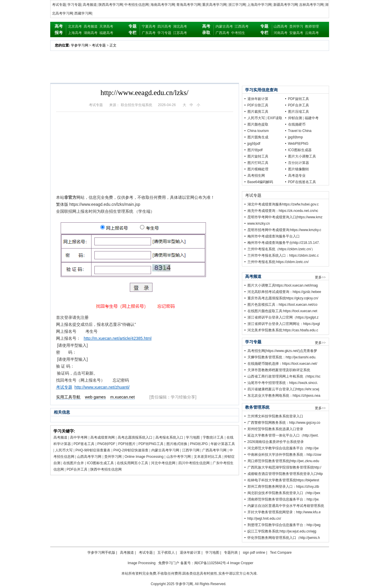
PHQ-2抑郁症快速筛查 (131, 450)
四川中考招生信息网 (194, 463)
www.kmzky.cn (259, 224)
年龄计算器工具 (223, 444)
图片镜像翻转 (299, 169)
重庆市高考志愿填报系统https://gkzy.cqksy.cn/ (283, 298)
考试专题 (59, 5)
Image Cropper (242, 563)
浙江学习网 (237, 5)
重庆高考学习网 (214, 5)
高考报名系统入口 (169, 437)
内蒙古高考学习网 (165, 450)
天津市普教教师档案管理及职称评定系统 (279, 370)
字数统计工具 (213, 437)
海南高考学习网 (163, 5)
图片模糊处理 (258, 169)
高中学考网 (79, 437)
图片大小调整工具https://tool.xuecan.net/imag (283, 285)
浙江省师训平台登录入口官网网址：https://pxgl (284, 324)
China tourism (258, 131)
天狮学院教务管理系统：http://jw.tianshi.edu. (282, 357)
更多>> (320, 277)
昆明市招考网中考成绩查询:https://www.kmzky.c (284, 230)
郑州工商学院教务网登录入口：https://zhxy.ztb (283, 487)
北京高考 (75, 26)
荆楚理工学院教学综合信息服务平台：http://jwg (284, 525)
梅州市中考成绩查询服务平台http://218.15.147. (284, 243)
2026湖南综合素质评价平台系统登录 (276, 442)
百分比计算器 (299, 163)
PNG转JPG (199, 444)
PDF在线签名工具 (302, 182)
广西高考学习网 (214, 450)
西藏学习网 (83, 13)
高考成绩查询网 (103, 437)
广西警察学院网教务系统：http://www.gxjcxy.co (284, 423)
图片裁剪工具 (258, 112)
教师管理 (312, 26)
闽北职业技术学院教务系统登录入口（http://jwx (284, 493)
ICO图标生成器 (300, 150)
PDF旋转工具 (299, 99)
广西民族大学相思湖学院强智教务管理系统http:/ (284, 467)
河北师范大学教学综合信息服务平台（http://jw (283, 448)
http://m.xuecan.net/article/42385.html (117, 338)
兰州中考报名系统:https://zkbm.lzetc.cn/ (278, 262)
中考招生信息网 (136, 5)
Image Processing (141, 563)
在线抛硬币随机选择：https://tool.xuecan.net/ (282, 364)
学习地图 (193, 437)
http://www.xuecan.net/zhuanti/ (102, 387)
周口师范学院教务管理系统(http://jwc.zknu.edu (283, 461)
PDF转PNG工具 (151, 444)
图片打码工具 (258, 163)
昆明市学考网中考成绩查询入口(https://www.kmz (285, 217)
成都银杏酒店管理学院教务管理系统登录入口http (285, 474)
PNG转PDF (106, 444)
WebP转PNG (298, 144)
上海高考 (75, 33)
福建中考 (312, 118)
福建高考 (106, 33)
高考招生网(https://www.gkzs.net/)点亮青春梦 (282, 351)
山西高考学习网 (89, 457)
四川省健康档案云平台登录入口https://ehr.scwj (283, 389)
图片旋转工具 (258, 156)
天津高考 (106, 26)
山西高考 (281, 26)
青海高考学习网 (188, 5)
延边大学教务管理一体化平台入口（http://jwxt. (283, 435)
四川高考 (164, 26)
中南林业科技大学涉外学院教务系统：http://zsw (284, 455)
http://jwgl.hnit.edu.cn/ (264, 519)
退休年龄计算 (258, 99)
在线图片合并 (73, 463)
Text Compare (281, 553)
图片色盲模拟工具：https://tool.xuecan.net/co (282, 305)
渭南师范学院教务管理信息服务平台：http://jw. (283, 499)
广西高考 (222, 33)
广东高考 (149, 33)
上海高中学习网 (259, 5)
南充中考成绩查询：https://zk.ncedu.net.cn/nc (283, 211)
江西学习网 (191, 450)
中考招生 (238, 33)
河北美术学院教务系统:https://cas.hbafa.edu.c (283, 330)
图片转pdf (255, 150)
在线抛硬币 (297, 124)
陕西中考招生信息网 (106, 469)
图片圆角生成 (258, 137)
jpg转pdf (254, 144)
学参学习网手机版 (101, 553)
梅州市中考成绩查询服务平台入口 (274, 236)
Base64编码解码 (260, 182)
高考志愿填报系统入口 (135, 437)
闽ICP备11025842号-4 (212, 563)
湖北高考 (180, 26)
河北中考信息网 (163, 463)
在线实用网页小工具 (132, 463)
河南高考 (281, 33)
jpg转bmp (296, 137)
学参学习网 (80, 45)
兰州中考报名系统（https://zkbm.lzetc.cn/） (281, 249)
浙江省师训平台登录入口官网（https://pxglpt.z (283, 317)
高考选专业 (297, 176)
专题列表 (231, 553)
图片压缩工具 (299, 112)
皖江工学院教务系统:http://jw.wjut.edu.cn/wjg (282, 531)
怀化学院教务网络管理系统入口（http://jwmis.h (284, 538)
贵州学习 (296, 26)
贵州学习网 (113, 457)
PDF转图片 (127, 444)
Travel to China (300, 131)
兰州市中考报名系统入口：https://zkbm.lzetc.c (283, 255)
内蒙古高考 (224, 26)
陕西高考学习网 (111, 5)
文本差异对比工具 (208, 457)
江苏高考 (180, 33)
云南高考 (312, 33)
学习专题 (74, 5)
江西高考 (242, 26)
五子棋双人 (166, 553)
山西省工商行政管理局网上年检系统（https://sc (284, 376)
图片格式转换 (177, 444)
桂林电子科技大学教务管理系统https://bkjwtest (283, 480)
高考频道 (90, 5)
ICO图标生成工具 (100, 463)
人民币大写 (64, 450)
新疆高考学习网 (285, 5)
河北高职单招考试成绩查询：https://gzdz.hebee (284, 292)
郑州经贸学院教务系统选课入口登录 (275, 429)
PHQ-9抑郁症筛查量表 (93, 450)
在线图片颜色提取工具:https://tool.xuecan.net (282, 311)
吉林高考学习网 (311, 5)
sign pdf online (254, 553)
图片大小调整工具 (302, 156)
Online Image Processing (144, 457)
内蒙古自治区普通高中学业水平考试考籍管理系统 (286, 506)
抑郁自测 (295, 118)
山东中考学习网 (179, 457)
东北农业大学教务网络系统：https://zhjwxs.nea (284, 396)
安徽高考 (296, 33)
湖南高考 (91, 33)
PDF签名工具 (84, 444)
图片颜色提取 (258, 124)
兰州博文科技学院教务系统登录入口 (275, 416)
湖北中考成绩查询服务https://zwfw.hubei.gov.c (283, 204)
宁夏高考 (149, 26)
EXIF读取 (275, 118)
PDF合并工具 (77, 469)
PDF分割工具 (258, 105)
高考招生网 (256, 176)
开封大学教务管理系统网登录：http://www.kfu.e (284, 512)
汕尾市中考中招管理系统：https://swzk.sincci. (283, 383)
